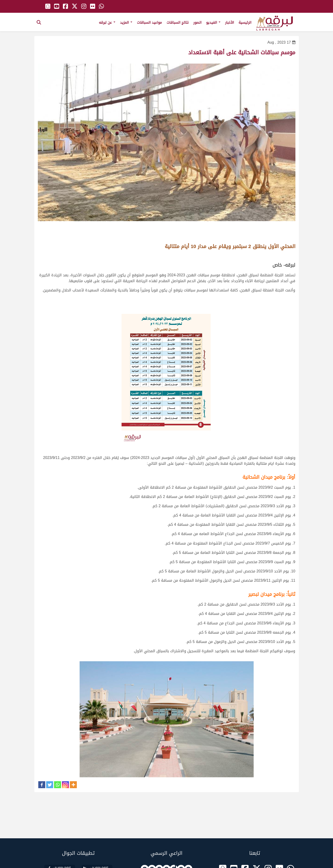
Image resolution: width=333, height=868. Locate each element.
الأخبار (230, 23)
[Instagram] (65, 785)
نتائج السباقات (178, 23)
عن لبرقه (107, 23)
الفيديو (213, 23)
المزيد (126, 23)
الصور (197, 23)
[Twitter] (50, 785)
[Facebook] (42, 785)
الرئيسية (245, 23)
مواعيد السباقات (149, 23)
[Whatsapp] (58, 785)
